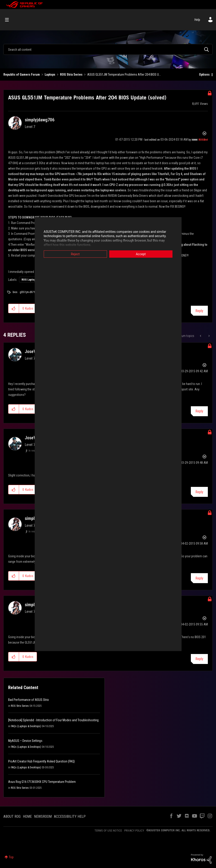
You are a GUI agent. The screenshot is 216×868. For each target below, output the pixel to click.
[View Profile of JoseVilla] (33, 351)
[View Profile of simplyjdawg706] (40, 120)
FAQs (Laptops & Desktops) (26, 726)
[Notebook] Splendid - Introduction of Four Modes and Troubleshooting (53, 720)
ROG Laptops (29, 280)
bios (15, 292)
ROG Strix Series (71, 75)
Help (197, 20)
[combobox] (108, 49)
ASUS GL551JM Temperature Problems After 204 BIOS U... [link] (124, 75)
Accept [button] (141, 254)
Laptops (50, 75)
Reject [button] (75, 254)
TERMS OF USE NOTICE (108, 831)
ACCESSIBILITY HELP (70, 816)
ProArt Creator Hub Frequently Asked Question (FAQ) (41, 761)
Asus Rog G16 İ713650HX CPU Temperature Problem (42, 782)
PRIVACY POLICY (134, 831)
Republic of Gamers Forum (22, 75)
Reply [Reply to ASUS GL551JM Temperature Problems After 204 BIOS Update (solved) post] (199, 311)
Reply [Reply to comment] (199, 411)
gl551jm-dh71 (27, 292)
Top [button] (11, 857)
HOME (27, 816)
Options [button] (204, 75)
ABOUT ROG (12, 816)
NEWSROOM (43, 816)
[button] (14, 308)
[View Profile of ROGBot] (203, 140)
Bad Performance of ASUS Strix (28, 700)
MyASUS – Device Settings (25, 741)
